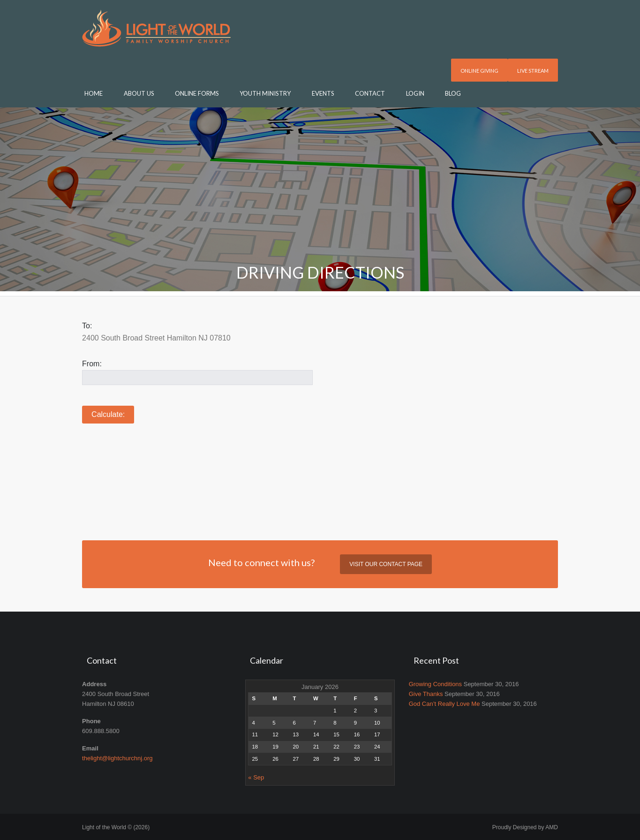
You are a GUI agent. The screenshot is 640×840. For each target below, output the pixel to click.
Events (323, 93)
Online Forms (197, 93)
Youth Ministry (265, 93)
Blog (453, 93)
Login (415, 93)
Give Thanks (426, 694)
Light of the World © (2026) (116, 827)
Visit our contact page (386, 564)
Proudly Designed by (525, 827)
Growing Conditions (435, 684)
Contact (370, 93)
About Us (139, 93)
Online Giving (479, 71)
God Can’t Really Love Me (444, 704)
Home (94, 93)
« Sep (256, 777)
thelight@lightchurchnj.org (117, 758)
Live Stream (533, 71)
